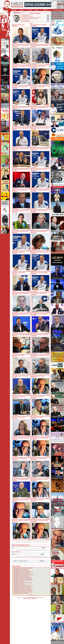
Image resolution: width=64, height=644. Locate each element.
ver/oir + (29, 43)
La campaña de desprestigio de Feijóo (25, 580)
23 (35, 598)
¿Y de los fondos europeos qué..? (25, 577)
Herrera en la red (57, 14)
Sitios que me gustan (58, 18)
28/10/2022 (16, 584)
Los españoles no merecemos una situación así (32, 17)
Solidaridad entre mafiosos (27, 16)
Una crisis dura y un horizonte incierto (25, 587)
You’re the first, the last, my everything (26, 575)
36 (30, 598)
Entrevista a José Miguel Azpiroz (24, 588)
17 (28, 598)
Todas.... (32, 595)
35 (29, 598)
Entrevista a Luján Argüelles (23, 576)
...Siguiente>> (34, 598)
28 (40, 598)
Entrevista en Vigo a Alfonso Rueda (25, 579)
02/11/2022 (16, 579)
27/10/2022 (16, 588)
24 (36, 598)
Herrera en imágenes (58, 16)
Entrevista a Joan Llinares (23, 569)
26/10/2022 (16, 593)
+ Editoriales (34, 43)
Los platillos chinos (26, 15)
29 (42, 598)
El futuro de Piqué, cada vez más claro (25, 572)
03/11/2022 (16, 573)
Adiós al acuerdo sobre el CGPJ (24, 585)
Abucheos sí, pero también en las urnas (30, 19)
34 (28, 598)
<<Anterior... (24, 598)
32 (26, 598)
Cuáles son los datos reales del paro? (25, 568)
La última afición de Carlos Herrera (25, 591)
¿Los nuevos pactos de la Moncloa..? (25, 589)
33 (27, 598)
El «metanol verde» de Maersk (24, 571)
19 (30, 598)
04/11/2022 (16, 568)
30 (43, 598)
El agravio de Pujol (26, 21)
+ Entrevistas (15, 43)
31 (24, 598)
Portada (31, 23)
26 (38, 598)
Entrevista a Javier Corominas (24, 573)
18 (29, 598)
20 (31, 598)
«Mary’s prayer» (21, 581)
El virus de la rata (26, 20)
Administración (57, 12)
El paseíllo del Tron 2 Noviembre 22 (25, 583)
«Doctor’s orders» (21, 584)
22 (33, 598)
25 (37, 598)
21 (32, 598)
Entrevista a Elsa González (23, 593)
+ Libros (33, 229)
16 (27, 598)
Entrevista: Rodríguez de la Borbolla (25, 592)
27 (39, 598)
